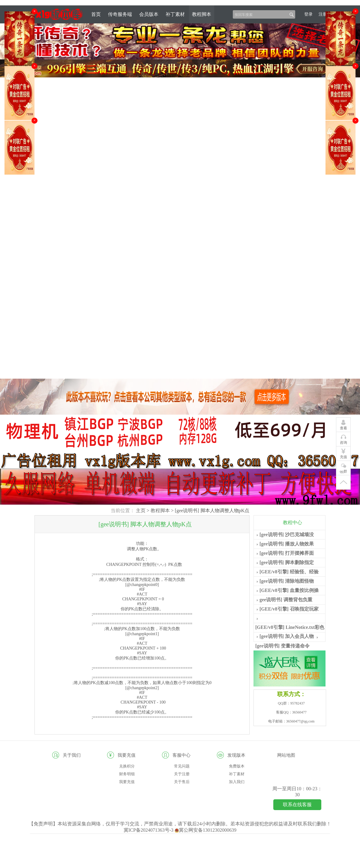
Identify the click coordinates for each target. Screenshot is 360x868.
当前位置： (123, 511)
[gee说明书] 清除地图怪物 (287, 581)
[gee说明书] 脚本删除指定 (287, 562)
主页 (141, 511)
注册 (323, 14)
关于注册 (182, 774)
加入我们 (237, 782)
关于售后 (182, 782)
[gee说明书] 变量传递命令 (282, 646)
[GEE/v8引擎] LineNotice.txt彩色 (290, 627)
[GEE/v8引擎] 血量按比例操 (289, 590)
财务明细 (127, 774)
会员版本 (149, 14)
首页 (96, 14)
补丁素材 (175, 14)
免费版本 (237, 766)
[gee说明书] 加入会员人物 (287, 636)
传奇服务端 (120, 14)
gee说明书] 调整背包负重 (286, 600)
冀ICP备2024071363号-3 (149, 830)
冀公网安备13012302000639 (205, 830)
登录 (308, 14)
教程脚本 (202, 14)
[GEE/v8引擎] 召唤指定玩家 (289, 609)
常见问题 (182, 766)
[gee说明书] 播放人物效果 (287, 544)
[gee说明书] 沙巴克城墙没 (287, 535)
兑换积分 (127, 766)
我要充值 (127, 782)
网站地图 (286, 755)
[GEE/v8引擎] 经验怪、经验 (289, 572)
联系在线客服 (297, 805)
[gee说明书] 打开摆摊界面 (287, 553)
